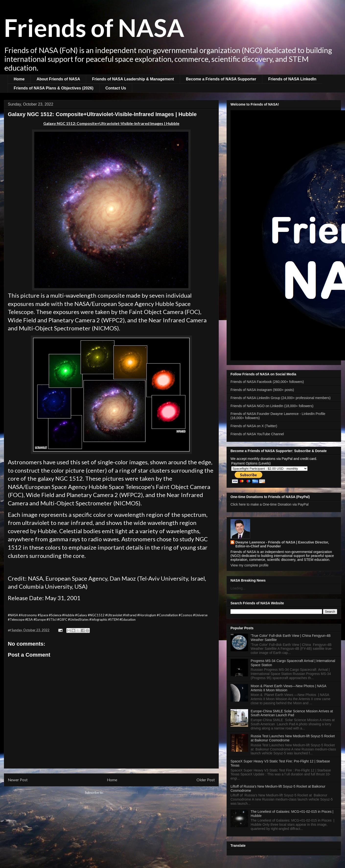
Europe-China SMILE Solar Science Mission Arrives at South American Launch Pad (292, 713)
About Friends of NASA (58, 79)
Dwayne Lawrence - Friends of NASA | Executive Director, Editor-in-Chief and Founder (282, 544)
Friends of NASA (94, 27)
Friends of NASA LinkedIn (292, 79)
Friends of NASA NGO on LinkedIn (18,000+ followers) (272, 406)
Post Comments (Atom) (121, 792)
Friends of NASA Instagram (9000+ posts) (262, 390)
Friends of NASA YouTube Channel (257, 434)
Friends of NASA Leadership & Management (133, 79)
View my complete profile (249, 565)
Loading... (238, 588)
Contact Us (116, 88)
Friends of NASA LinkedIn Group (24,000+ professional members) (281, 398)
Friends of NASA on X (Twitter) (254, 426)
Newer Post (18, 780)
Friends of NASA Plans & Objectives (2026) (54, 88)
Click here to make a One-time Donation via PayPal (270, 504)
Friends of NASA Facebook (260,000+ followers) (267, 382)
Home (19, 79)
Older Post (206, 780)
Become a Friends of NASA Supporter (221, 79)
